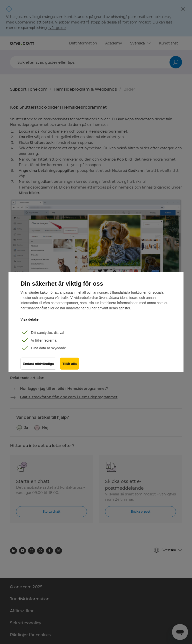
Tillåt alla (70, 364)
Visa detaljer (30, 319)
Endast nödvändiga (38, 364)
